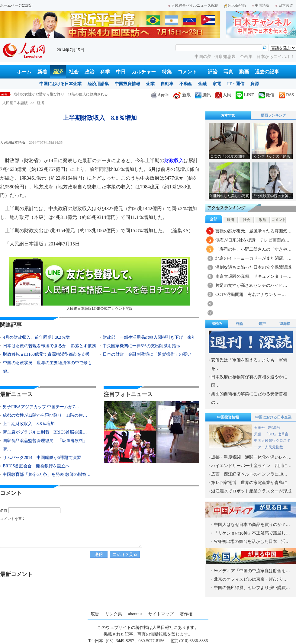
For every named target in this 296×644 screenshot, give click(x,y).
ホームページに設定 (16, 5)
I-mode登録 (235, 5)
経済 (58, 72)
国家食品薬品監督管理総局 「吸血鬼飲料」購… (45, 445)
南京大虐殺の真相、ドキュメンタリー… (253, 276)
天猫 (258, 434)
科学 (105, 72)
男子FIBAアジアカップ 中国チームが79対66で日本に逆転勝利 (63, 94)
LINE (245, 95)
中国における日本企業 (60, 84)
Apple (160, 95)
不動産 (186, 84)
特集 (167, 72)
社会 (74, 72)
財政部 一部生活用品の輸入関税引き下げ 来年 (149, 337)
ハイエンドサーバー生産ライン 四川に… (251, 466)
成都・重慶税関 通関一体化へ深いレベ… (251, 457)
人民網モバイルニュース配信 (193, 5)
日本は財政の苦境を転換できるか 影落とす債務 (50, 346)
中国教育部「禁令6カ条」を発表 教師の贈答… (47, 474)
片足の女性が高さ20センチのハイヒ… (251, 285)
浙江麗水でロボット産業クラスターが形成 (251, 491)
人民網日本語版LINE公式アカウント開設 (100, 284)
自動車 (167, 84)
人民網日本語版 (15, 103)
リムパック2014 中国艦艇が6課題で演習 (42, 458)
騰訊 (203, 95)
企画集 (247, 57)
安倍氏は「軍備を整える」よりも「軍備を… (249, 364)
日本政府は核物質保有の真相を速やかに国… (249, 381)
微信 (266, 95)
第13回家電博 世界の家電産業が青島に (249, 483)
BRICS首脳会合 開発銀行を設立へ (36, 466)
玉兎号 (259, 428)
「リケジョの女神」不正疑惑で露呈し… (252, 533)
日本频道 (284, 5)
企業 (150, 84)
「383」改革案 (277, 434)
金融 (202, 84)
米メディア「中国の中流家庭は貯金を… (252, 571)
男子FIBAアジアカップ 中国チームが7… (41, 407)
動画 (244, 72)
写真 (228, 72)
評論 (213, 72)
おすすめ (228, 115)
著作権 (186, 614)
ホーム (24, 72)
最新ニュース (16, 394)
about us (135, 614)
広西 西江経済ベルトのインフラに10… (249, 474)
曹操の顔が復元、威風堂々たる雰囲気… (253, 231)
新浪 (182, 95)
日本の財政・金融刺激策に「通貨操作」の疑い (147, 354)
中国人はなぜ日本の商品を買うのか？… (252, 525)
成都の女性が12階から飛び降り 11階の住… (45, 415)
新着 (42, 72)
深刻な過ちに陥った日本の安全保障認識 (253, 267)
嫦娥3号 (274, 428)
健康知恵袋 (226, 57)
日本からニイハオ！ (275, 57)
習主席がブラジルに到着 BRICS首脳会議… (45, 432)
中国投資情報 (127, 84)
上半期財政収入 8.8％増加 (29, 424)
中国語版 (261, 5)
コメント (187, 72)
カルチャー (144, 72)
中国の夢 (203, 57)
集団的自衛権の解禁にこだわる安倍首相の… (249, 398)
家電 (217, 84)
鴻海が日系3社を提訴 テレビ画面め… (252, 240)
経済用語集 (98, 84)
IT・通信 (236, 84)
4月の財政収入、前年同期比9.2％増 (36, 337)
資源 (255, 84)
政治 (89, 72)
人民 (223, 95)
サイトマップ (161, 614)
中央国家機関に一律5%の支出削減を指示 (142, 346)
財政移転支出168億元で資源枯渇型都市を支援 (46, 354)
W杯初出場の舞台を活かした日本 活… (252, 541)
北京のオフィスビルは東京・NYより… (251, 579)
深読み (217, 324)
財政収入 (174, 160)
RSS (286, 95)
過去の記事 (267, 72)
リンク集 (114, 614)
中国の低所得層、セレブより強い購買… (252, 588)
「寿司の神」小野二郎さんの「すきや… (253, 249)
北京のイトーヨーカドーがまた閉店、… (253, 258)
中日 (121, 72)
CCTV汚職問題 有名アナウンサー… (251, 295)
